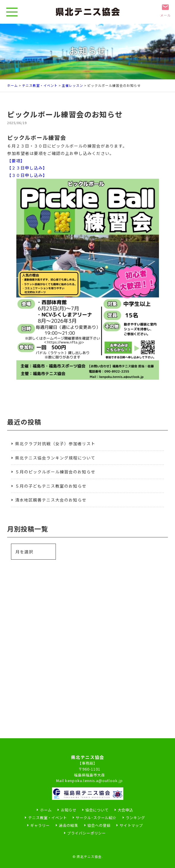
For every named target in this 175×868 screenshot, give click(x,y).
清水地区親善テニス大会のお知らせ (51, 500)
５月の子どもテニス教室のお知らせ (51, 486)
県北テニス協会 (89, 856)
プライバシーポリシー (86, 833)
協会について (97, 810)
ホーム (12, 85)
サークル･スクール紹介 (96, 818)
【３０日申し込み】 (27, 175)
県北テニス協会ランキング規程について (55, 458)
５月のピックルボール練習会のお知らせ (55, 472)
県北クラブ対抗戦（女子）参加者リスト (55, 443)
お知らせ (69, 810)
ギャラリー (40, 825)
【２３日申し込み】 (27, 168)
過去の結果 (68, 825)
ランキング (135, 818)
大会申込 (125, 810)
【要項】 (16, 161)
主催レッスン (72, 85)
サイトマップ (131, 825)
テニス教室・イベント (40, 85)
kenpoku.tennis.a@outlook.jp (94, 781)
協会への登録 (99, 825)
